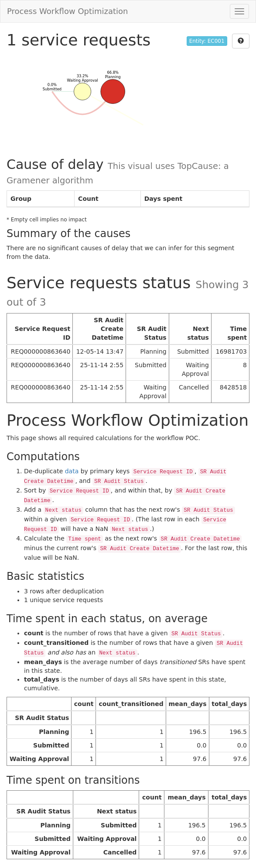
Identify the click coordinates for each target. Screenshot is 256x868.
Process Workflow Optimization (68, 11)
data (72, 471)
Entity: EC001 (207, 41)
